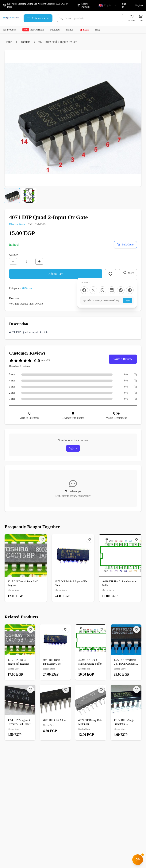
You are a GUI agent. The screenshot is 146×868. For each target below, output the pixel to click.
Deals (84, 30)
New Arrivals (33, 30)
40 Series (27, 288)
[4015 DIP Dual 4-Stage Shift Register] (26, 568)
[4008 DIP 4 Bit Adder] (55, 711)
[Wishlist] (42, 539)
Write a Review (123, 359)
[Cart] (141, 18)
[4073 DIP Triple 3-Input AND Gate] (73, 568)
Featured (55, 30)
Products (25, 42)
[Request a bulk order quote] (125, 245)
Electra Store (17, 224)
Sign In (124, 5)
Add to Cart (56, 274)
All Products (10, 30)
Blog (98, 30)
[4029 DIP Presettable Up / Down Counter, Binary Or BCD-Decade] (126, 652)
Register (139, 5)
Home (8, 42)
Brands (69, 30)
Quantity (14, 255)
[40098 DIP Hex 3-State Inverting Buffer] (120, 568)
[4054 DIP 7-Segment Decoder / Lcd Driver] (20, 713)
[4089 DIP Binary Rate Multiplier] (91, 713)
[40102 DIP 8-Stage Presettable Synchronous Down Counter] (126, 713)
